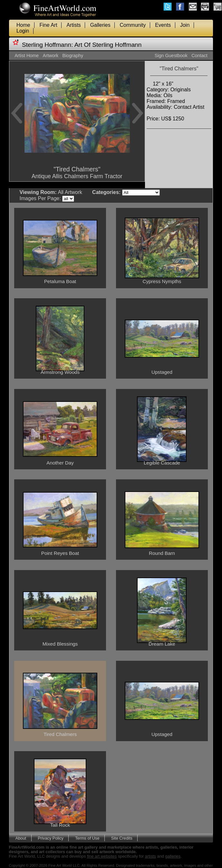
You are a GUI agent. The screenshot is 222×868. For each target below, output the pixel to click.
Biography (73, 56)
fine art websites (102, 856)
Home (23, 25)
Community (133, 25)
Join (185, 25)
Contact (199, 56)
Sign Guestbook (171, 56)
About (21, 838)
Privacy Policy (51, 838)
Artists (73, 25)
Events (163, 25)
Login (23, 31)
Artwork (51, 56)
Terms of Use (87, 838)
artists (150, 856)
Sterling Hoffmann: (48, 45)
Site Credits (122, 838)
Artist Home (27, 56)
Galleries (100, 25)
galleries (173, 856)
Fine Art (48, 25)
